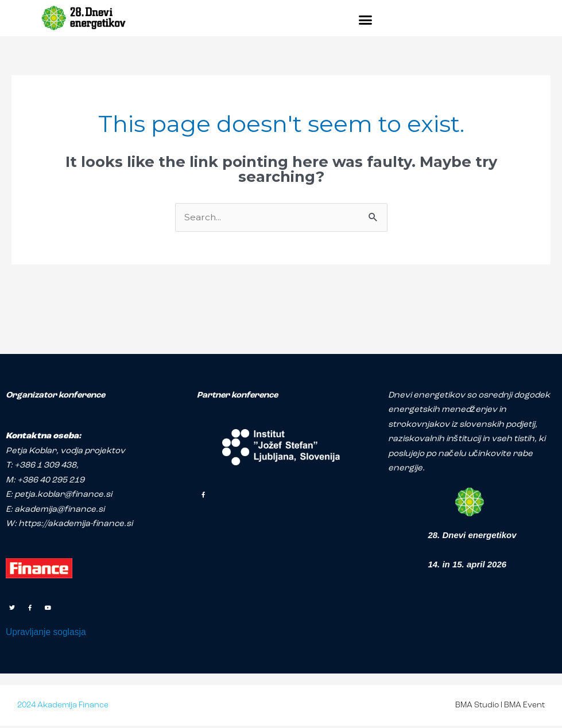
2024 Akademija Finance (63, 708)
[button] (366, 20)
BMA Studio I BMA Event (500, 708)
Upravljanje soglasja (49, 634)
